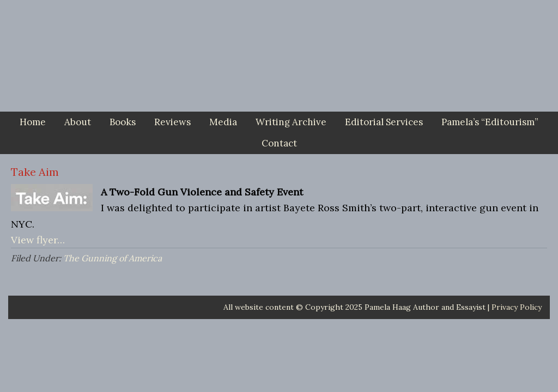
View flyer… (38, 240)
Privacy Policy (517, 307)
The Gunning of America (113, 258)
